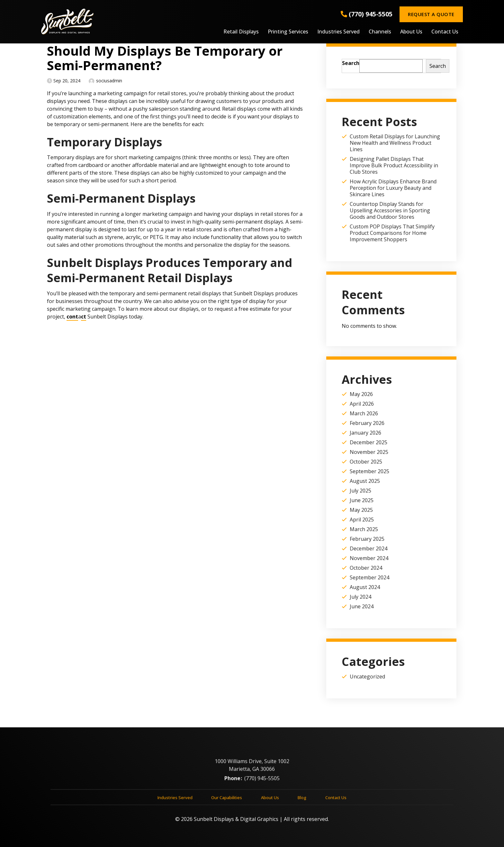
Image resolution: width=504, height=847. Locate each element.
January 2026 (365, 433)
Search (351, 63)
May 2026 (361, 394)
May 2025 (361, 510)
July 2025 (360, 491)
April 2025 (362, 520)
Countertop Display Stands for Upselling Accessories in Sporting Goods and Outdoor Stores (390, 210)
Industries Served (338, 32)
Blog (302, 800)
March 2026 (364, 413)
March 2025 (364, 529)
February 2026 (367, 423)
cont (72, 317)
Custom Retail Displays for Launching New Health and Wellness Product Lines (395, 143)
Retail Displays (241, 32)
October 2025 (366, 462)
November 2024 (369, 558)
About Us (411, 32)
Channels (380, 32)
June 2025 (362, 500)
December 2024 (369, 548)
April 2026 (362, 404)
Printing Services (288, 32)
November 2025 (369, 452)
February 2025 (367, 539)
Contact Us (445, 32)
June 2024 (362, 606)
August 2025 (365, 481)
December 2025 (369, 442)
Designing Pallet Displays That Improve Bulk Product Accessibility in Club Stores (394, 165)
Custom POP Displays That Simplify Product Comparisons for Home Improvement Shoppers (392, 233)
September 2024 (369, 577)
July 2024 (360, 597)
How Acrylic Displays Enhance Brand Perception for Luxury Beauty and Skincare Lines (393, 188)
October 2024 (366, 568)
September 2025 (369, 471)
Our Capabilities (227, 800)
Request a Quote (431, 14)
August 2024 (365, 587)
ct (84, 317)
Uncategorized (367, 677)
